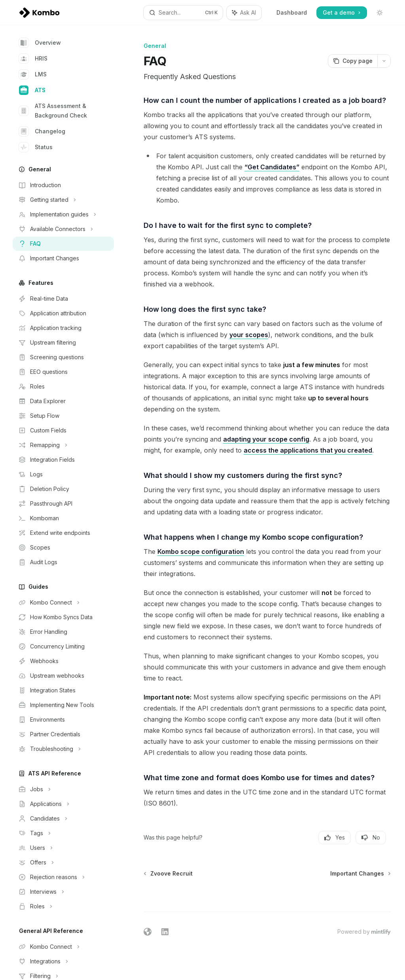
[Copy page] (353, 61)
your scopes (249, 335)
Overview (40, 43)
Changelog (42, 131)
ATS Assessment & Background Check (53, 111)
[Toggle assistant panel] (244, 13)
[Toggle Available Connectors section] (63, 229)
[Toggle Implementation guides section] (63, 214)
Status (36, 147)
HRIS (33, 59)
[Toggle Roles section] (63, 906)
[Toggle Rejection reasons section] (63, 877)
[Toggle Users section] (63, 848)
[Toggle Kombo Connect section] (63, 603)
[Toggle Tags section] (63, 833)
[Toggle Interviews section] (63, 892)
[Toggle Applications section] (63, 804)
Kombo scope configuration (201, 552)
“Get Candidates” (272, 167)
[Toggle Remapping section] (63, 445)
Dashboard (292, 12)
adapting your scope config (266, 439)
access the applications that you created (308, 450)
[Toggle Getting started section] (63, 200)
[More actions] (384, 61)
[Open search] (183, 13)
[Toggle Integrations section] (63, 961)
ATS (32, 90)
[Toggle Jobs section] (63, 789)
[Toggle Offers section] (63, 862)
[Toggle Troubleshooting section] (63, 749)
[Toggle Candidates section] (63, 819)
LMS (33, 74)
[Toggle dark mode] (380, 13)
